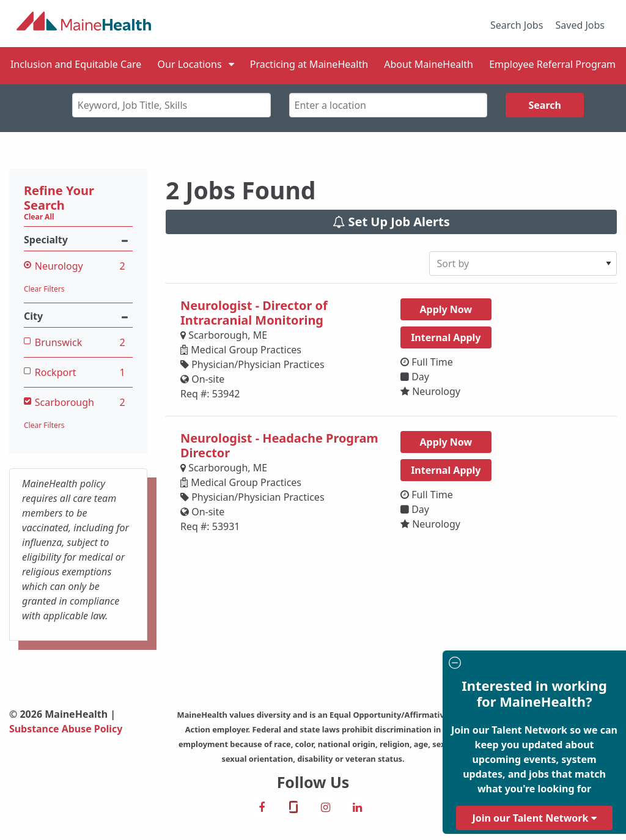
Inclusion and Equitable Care (76, 64)
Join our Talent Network (534, 818)
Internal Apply (446, 337)
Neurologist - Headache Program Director (280, 445)
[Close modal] (532, 664)
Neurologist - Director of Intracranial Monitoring (254, 313)
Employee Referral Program (552, 64)
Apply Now (446, 309)
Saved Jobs (580, 25)
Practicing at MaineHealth (309, 64)
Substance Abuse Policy (66, 729)
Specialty (78, 240)
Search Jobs (517, 25)
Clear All (39, 217)
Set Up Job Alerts (391, 222)
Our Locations (190, 64)
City (78, 316)
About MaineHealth (429, 64)
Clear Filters (44, 289)
